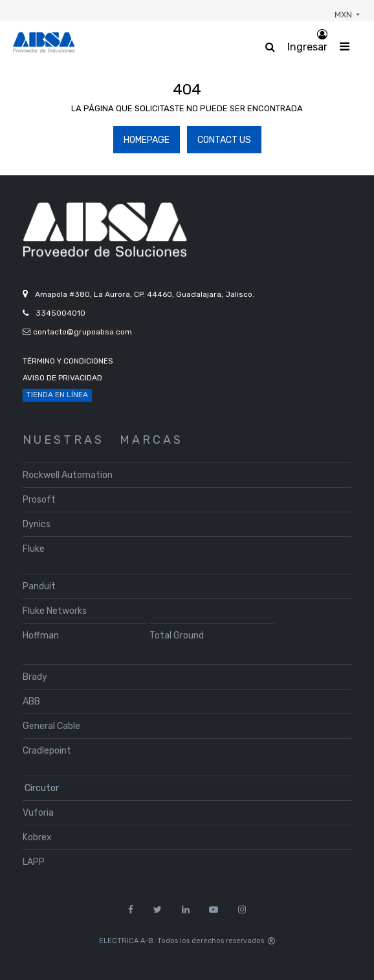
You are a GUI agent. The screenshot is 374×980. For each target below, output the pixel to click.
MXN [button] (344, 15)
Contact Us (224, 140)
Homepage (147, 140)
